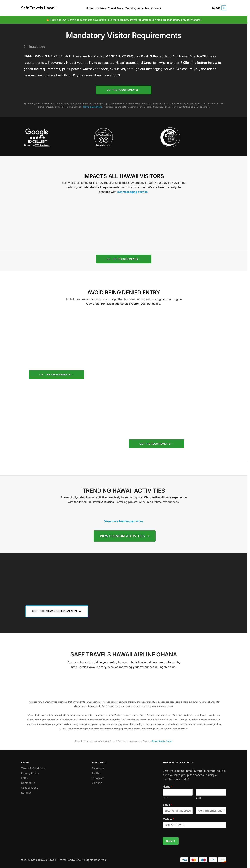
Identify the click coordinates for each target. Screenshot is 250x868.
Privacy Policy (30, 773)
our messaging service (132, 192)
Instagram (98, 778)
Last (198, 798)
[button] (219, 8)
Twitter (96, 773)
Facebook (98, 768)
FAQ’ (24, 778)
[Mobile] (194, 825)
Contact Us (28, 783)
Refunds (26, 793)
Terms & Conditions (92, 107)
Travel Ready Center (162, 741)
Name (168, 787)
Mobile (168, 819)
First (165, 798)
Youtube (97, 783)
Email (167, 805)
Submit (171, 841)
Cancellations (30, 788)
